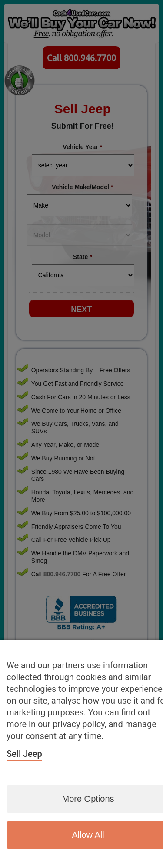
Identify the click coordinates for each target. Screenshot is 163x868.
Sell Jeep (24, 754)
